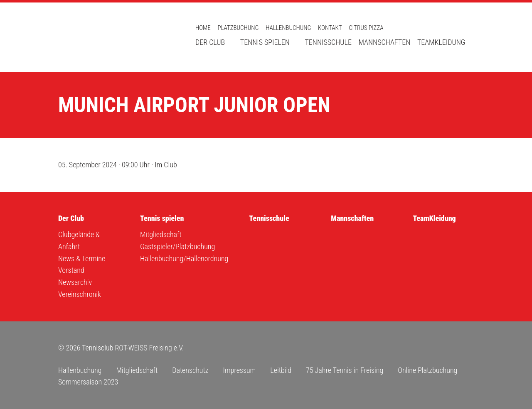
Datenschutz (190, 370)
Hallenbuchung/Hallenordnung (184, 258)
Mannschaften (385, 42)
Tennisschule (328, 42)
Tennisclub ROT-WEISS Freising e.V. (116, 37)
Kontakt (330, 28)
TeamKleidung (441, 42)
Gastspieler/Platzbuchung (177, 246)
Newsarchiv (75, 282)
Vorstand (71, 270)
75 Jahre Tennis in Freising (345, 370)
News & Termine (82, 258)
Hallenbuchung (288, 28)
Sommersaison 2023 (88, 382)
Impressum (239, 370)
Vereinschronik (80, 294)
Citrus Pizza (366, 28)
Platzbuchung (238, 28)
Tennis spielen (265, 42)
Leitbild (281, 370)
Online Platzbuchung (427, 370)
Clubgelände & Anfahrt (79, 240)
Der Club (210, 42)
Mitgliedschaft (161, 234)
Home (203, 28)
